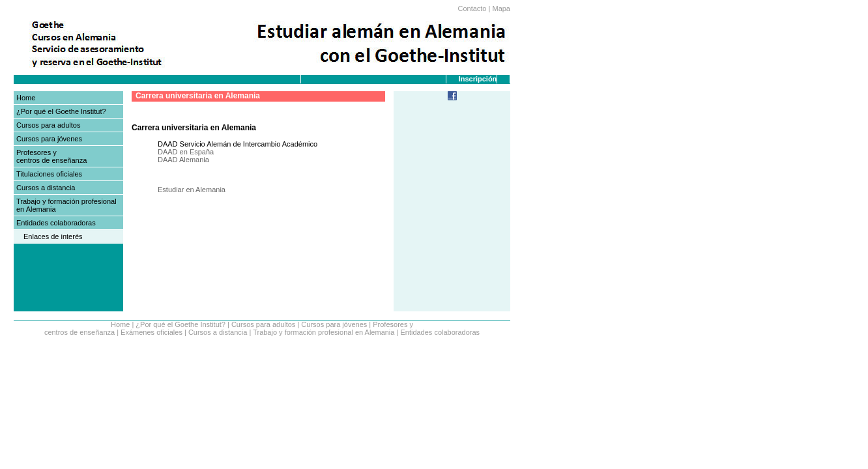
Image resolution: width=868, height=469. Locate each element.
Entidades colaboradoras (56, 223)
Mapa (501, 8)
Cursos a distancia (46, 188)
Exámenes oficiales (152, 332)
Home (26, 98)
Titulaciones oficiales (49, 174)
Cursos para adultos (48, 125)
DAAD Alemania (183, 160)
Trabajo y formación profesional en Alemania (324, 332)
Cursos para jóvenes (49, 139)
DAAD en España (186, 152)
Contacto (472, 8)
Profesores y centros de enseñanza (51, 156)
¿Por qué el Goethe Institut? (61, 111)
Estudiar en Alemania (192, 190)
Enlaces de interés (53, 236)
